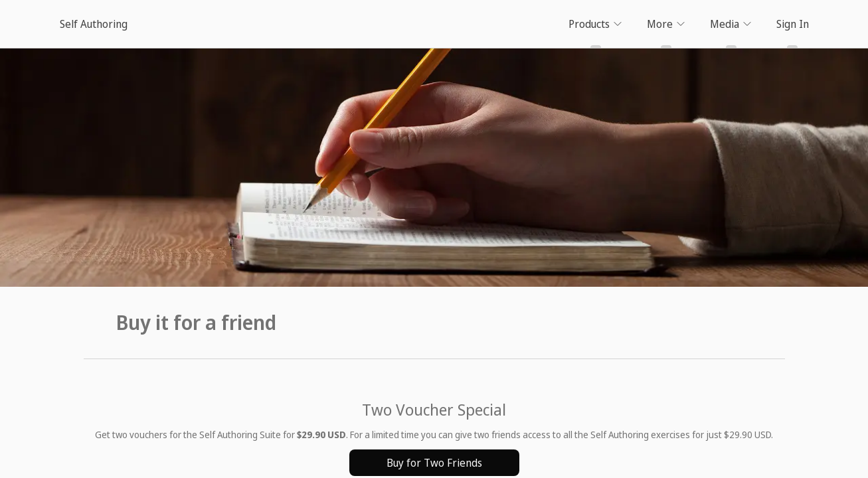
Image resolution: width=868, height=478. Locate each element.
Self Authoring (94, 24)
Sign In (793, 24)
